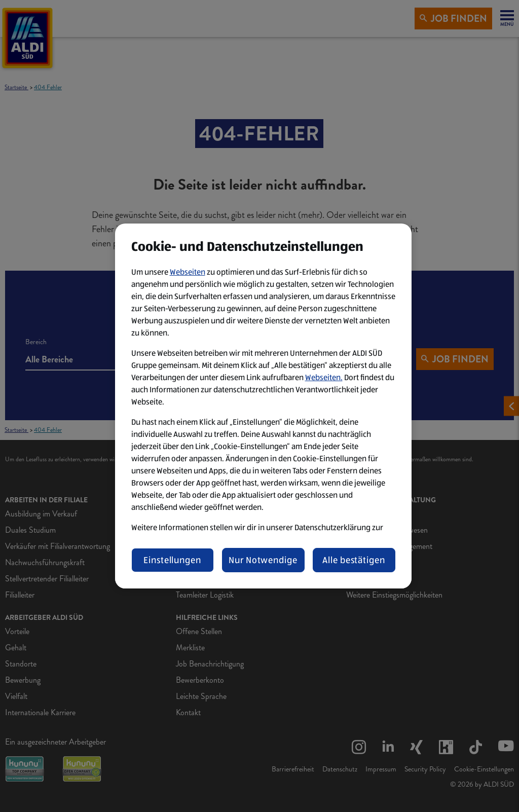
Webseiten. (324, 377)
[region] (263, 406)
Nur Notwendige (263, 560)
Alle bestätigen (354, 560)
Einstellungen (172, 560)
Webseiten (188, 272)
